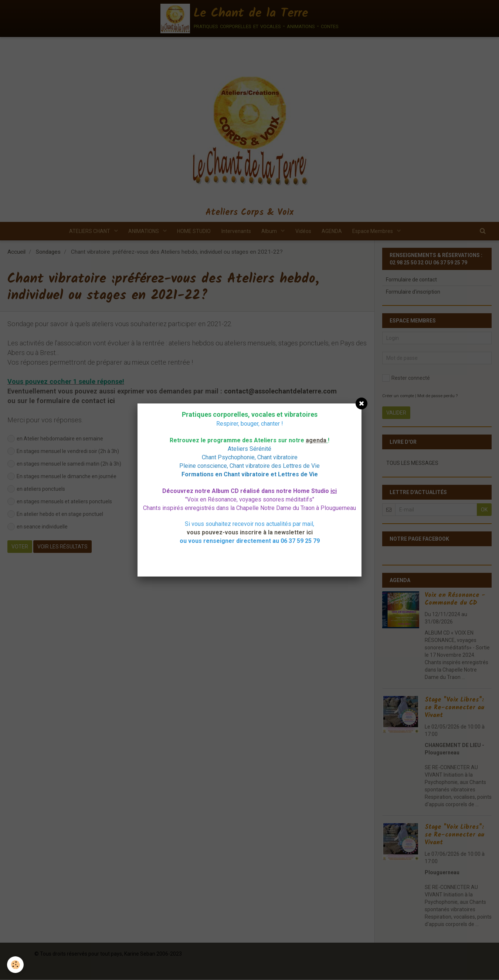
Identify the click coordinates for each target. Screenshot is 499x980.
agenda (316, 440)
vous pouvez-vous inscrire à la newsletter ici (250, 532)
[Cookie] (16, 965)
